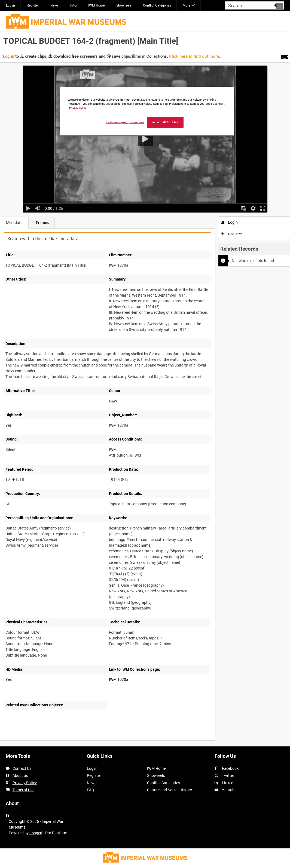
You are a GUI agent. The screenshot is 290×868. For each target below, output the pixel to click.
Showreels (124, 5)
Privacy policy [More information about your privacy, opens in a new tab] (78, 108)
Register (33, 5)
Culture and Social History (170, 790)
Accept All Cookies (165, 122)
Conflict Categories (157, 5)
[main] (145, 389)
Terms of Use (23, 790)
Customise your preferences (125, 122)
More (187, 5)
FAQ (73, 5)
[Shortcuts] (285, 56)
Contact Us (22, 768)
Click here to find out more (194, 56)
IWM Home (96, 5)
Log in (10, 5)
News (54, 5)
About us (20, 775)
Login (230, 222)
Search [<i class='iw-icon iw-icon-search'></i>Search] (281, 5)
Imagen (36, 833)
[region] (147, 111)
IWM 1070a (119, 679)
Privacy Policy (25, 783)
